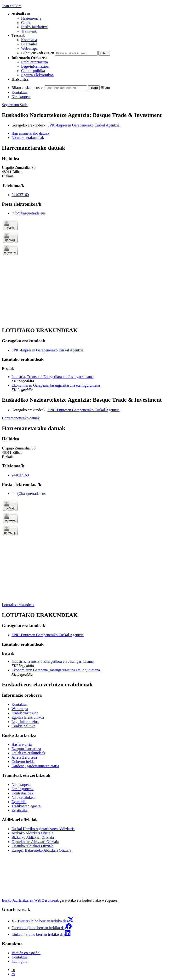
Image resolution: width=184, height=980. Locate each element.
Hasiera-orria (31, 18)
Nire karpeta (21, 97)
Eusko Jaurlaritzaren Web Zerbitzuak (30, 900)
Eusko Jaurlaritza (34, 27)
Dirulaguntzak (23, 789)
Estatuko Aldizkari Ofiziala (32, 846)
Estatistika (20, 810)
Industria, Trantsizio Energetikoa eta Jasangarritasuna (52, 377)
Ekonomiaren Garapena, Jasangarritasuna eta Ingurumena (56, 385)
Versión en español (26, 953)
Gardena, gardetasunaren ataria (35, 766)
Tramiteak (29, 31)
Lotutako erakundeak (18, 605)
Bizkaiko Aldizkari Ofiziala (33, 837)
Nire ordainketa (23, 797)
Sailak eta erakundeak (28, 753)
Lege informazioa (25, 722)
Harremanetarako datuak (21, 418)
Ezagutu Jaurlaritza (26, 749)
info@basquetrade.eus (29, 213)
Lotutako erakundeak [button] (28, 138)
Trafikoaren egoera (26, 806)
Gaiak (26, 23)
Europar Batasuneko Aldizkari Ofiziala (41, 850)
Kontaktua (29, 40)
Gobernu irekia (23, 762)
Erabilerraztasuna (34, 62)
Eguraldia (19, 802)
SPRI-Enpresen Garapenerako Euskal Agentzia (83, 125)
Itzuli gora (19, 961)
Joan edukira (12, 6)
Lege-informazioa (35, 66)
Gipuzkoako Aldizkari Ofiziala (35, 842)
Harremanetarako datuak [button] (30, 133)
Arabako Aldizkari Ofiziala (32, 833)
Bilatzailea (29, 44)
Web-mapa (29, 48)
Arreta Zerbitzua (24, 757)
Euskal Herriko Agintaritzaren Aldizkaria (43, 829)
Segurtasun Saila (15, 105)
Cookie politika (33, 71)
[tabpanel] (92, 234)
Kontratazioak (22, 793)
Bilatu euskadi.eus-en (38, 53)
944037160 (20, 195)
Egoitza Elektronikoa (37, 75)
